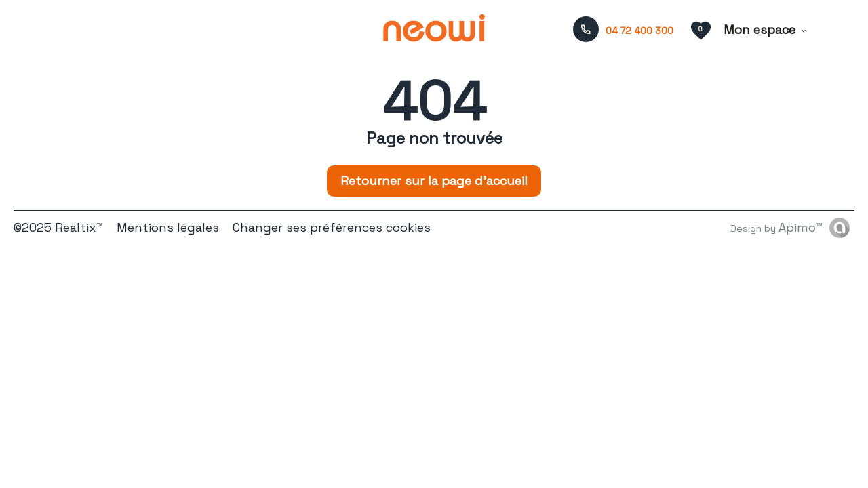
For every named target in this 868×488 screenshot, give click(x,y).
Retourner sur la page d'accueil (434, 181)
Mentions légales (168, 227)
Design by (776, 227)
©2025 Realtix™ (58, 227)
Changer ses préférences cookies (332, 227)
